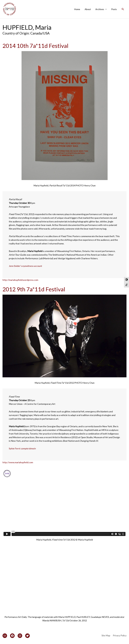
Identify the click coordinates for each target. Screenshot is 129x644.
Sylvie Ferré (22, 448)
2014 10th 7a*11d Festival (35, 46)
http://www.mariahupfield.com (18, 462)
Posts (114, 9)
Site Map (106, 635)
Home (77, 9)
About (88, 9)
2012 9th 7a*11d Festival (34, 289)
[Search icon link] (123, 9)
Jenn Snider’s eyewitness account (25, 266)
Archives (100, 9)
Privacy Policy (120, 635)
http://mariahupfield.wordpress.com (20, 280)
